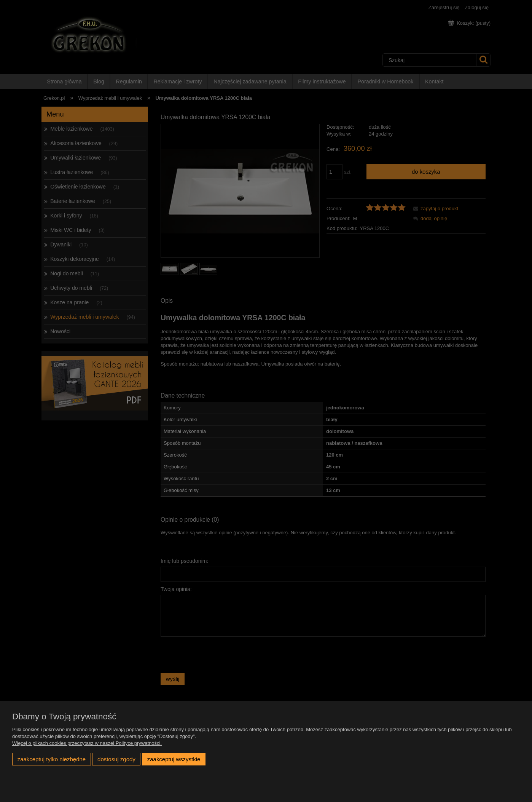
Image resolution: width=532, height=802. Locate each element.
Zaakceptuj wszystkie (174, 759)
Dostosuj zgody (116, 759)
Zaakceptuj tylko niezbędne (52, 759)
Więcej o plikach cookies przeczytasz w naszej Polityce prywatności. (87, 743)
